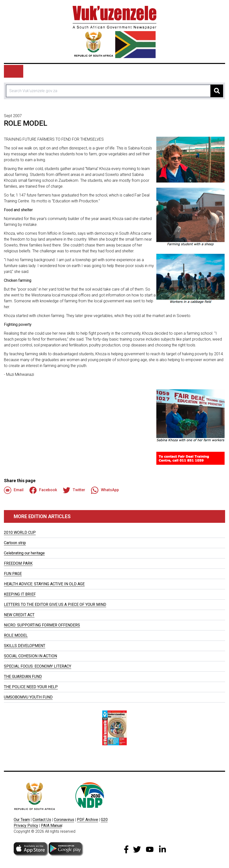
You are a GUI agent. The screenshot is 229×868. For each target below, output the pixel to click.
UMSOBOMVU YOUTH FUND (28, 697)
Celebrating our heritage (24, 553)
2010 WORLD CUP (20, 532)
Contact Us (42, 820)
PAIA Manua (51, 825)
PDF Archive (87, 820)
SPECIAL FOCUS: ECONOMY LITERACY (38, 666)
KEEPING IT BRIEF (20, 594)
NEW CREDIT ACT (19, 615)
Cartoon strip (15, 543)
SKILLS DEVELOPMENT (25, 646)
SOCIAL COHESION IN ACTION (30, 656)
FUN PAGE (13, 574)
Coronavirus (64, 820)
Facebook (43, 490)
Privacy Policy (26, 825)
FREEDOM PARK (18, 563)
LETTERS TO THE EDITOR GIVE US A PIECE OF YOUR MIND (55, 605)
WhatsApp (105, 490)
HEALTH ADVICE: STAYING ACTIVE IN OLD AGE (44, 584)
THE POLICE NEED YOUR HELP (31, 687)
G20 (104, 820)
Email (14, 490)
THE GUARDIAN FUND (23, 677)
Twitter (74, 490)
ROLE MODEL (16, 635)
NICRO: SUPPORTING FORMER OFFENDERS (42, 625)
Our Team (22, 820)
